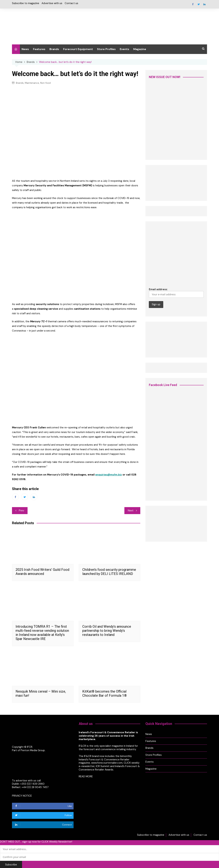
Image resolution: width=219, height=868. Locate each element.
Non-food (45, 83)
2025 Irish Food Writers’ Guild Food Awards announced (42, 571)
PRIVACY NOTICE (22, 795)
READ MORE (86, 776)
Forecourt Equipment (78, 49)
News (25, 49)
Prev (21, 511)
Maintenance (32, 83)
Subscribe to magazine (26, 3)
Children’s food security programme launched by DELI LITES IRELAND (109, 571)
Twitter (199, 4)
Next (131, 511)
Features (39, 49)
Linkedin (204, 4)
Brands (54, 49)
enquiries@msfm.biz (109, 475)
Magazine (140, 49)
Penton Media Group (33, 750)
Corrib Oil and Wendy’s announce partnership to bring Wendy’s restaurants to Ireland (107, 630)
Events (124, 49)
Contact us (71, 3)
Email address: (176, 293)
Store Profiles (106, 49)
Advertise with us (52, 3)
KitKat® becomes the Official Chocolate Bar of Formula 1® (105, 693)
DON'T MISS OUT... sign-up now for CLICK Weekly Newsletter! (36, 841)
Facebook (193, 4)
